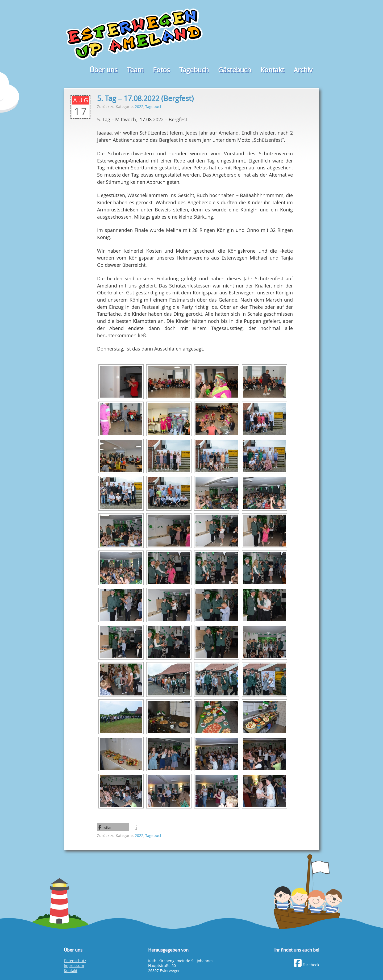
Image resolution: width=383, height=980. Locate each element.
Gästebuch (235, 70)
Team (135, 70)
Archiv (303, 70)
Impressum (74, 966)
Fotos (161, 70)
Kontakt (272, 70)
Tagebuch (194, 70)
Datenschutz (75, 961)
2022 (139, 107)
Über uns (103, 70)
